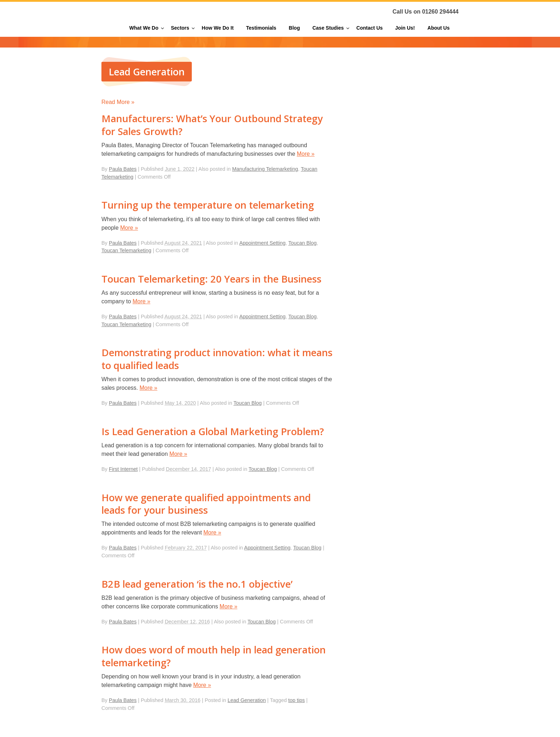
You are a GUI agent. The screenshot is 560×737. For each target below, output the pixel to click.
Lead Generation (247, 700)
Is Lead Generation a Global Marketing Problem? (213, 431)
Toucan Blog (302, 243)
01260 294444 (440, 12)
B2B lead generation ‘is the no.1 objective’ (197, 584)
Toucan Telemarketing (126, 250)
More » (306, 154)
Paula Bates (123, 169)
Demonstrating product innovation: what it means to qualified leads (217, 359)
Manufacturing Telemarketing (265, 169)
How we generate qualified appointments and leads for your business (206, 504)
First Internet (123, 469)
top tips (296, 700)
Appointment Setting (262, 243)
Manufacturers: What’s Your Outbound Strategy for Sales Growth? (212, 125)
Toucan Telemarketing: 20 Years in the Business (211, 279)
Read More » (118, 102)
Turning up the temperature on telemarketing (208, 205)
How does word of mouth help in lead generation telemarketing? (214, 656)
